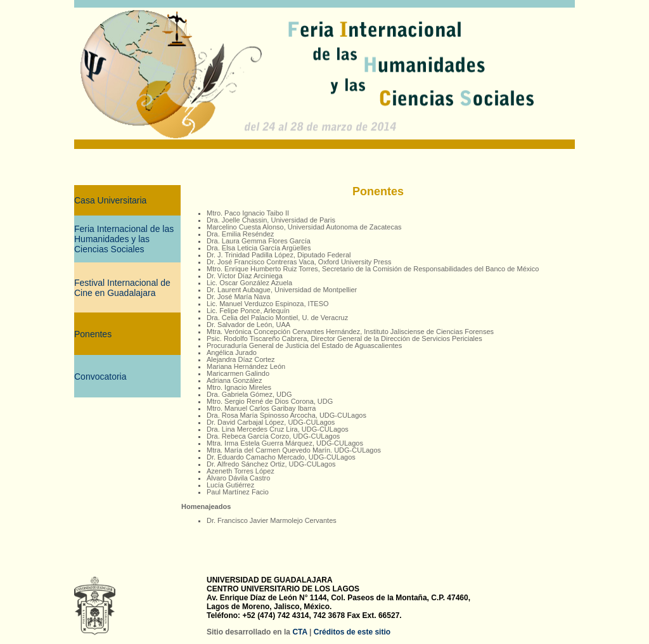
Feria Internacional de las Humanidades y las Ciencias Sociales (124, 239)
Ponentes (93, 334)
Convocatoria (100, 377)
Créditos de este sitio (352, 632)
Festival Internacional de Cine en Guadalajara (122, 288)
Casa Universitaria (110, 200)
